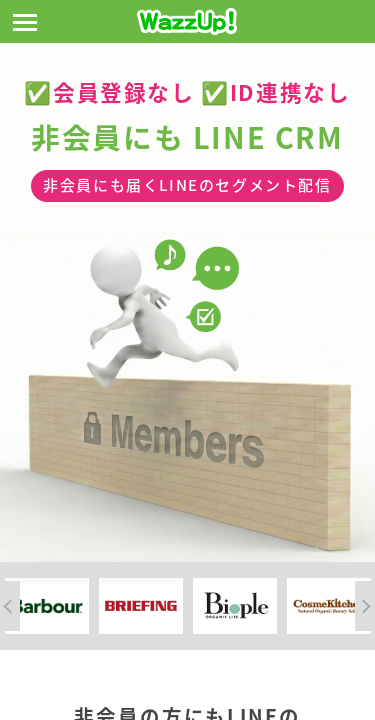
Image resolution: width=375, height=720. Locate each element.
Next (365, 606)
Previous (10, 606)
